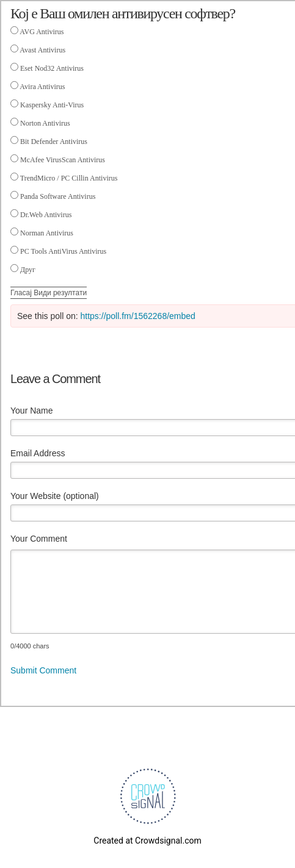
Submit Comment (43, 670)
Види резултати (60, 293)
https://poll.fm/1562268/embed (138, 316)
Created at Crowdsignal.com (147, 841)
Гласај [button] (22, 293)
